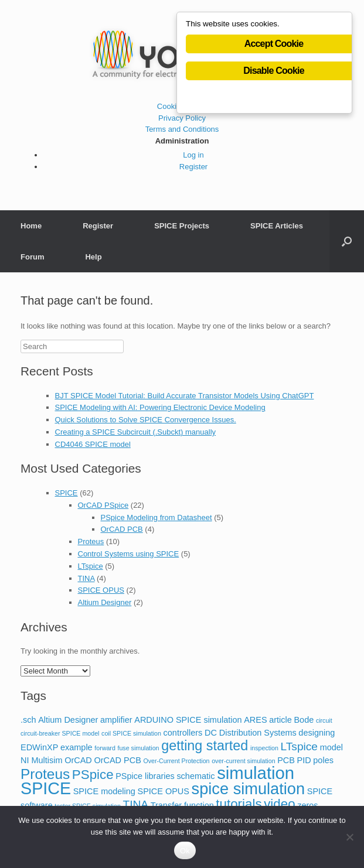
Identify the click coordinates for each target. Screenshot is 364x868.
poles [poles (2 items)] (323, 760)
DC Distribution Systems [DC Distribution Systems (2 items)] (251, 733)
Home (31, 226)
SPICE (67, 493)
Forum (32, 257)
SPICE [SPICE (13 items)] (46, 788)
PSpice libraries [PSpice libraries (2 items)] (145, 776)
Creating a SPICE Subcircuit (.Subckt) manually (136, 432)
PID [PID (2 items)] (304, 760)
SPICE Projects (182, 226)
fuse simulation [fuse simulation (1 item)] (138, 748)
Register (193, 167)
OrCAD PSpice (103, 505)
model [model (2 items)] (331, 747)
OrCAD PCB (122, 529)
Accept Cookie (274, 44)
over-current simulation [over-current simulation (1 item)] (243, 761)
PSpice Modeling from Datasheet (157, 517)
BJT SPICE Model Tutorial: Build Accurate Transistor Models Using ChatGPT (185, 396)
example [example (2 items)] (76, 747)
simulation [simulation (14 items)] (256, 773)
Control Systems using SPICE (129, 554)
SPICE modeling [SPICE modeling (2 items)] (104, 791)
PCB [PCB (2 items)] (286, 760)
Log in (193, 155)
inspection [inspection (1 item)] (264, 748)
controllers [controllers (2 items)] (183, 733)
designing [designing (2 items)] (317, 733)
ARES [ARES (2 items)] (255, 720)
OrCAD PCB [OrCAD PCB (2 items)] (117, 760)
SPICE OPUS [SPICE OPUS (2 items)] (164, 791)
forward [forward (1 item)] (105, 748)
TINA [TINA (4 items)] (135, 804)
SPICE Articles (277, 226)
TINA (86, 578)
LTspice (91, 566)
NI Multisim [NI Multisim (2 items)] (42, 760)
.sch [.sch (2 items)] (28, 720)
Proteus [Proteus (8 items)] (45, 774)
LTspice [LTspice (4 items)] (299, 746)
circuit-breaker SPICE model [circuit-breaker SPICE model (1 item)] (60, 733)
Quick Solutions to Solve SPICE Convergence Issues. (146, 420)
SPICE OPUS (101, 590)
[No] (349, 837)
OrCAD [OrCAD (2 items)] (78, 760)
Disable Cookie (274, 71)
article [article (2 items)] (280, 720)
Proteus (91, 541)
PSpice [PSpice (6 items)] (93, 775)
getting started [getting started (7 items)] (205, 746)
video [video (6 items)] (279, 804)
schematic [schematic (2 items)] (195, 776)
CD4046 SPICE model (93, 444)
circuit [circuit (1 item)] (324, 720)
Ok (185, 851)
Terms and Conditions (182, 129)
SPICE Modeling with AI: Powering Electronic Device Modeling (160, 407)
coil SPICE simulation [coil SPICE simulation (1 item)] (131, 733)
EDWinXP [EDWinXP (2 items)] (39, 747)
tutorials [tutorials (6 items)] (239, 804)
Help (93, 257)
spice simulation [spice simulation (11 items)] (249, 789)
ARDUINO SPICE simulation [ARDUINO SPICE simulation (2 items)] (188, 720)
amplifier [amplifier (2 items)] (116, 720)
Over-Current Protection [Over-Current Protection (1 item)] (176, 761)
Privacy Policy (182, 118)
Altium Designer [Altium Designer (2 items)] (68, 720)
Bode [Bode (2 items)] (304, 720)
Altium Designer (105, 602)
